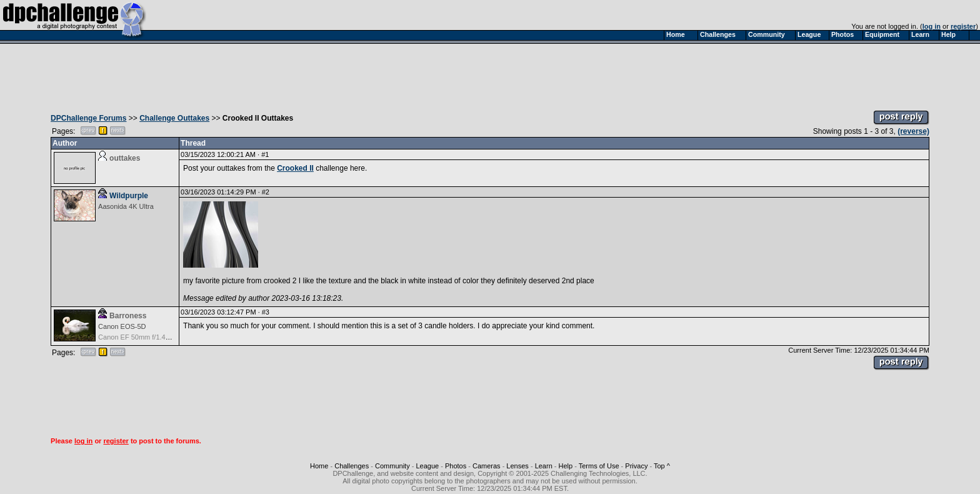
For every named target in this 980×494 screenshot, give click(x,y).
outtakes (125, 158)
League (427, 466)
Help (566, 466)
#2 (266, 192)
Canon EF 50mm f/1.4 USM (140, 337)
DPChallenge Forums (88, 118)
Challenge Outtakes (174, 118)
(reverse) (913, 131)
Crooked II (295, 168)
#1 (265, 154)
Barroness (128, 316)
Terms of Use (599, 466)
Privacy (636, 466)
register (963, 26)
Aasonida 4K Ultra (126, 206)
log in (932, 26)
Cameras (487, 466)
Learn (544, 466)
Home (319, 466)
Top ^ (662, 466)
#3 (266, 312)
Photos (456, 466)
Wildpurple (129, 196)
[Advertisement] (490, 74)
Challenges (352, 466)
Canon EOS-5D (122, 326)
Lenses (517, 466)
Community (392, 466)
